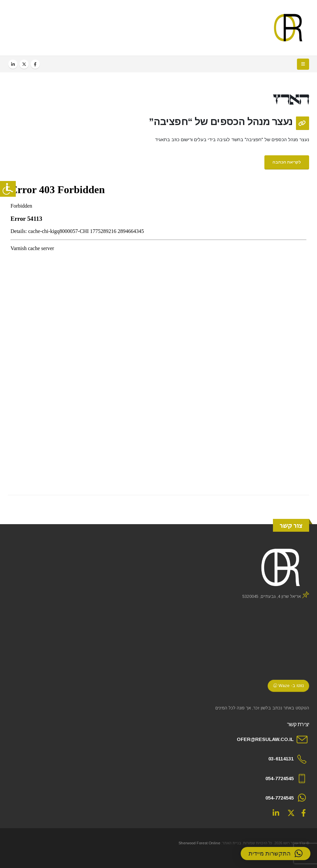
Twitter (291, 813)
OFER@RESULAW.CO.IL (265, 739)
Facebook (304, 813)
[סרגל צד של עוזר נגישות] (8, 189)
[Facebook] (35, 64)
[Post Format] (303, 123)
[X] (24, 64)
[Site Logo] (289, 28)
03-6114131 (281, 759)
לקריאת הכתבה (287, 162)
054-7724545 (280, 779)
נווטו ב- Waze (288, 686)
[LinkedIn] (13, 64)
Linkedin (276, 813)
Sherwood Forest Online (199, 843)
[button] (303, 64)
